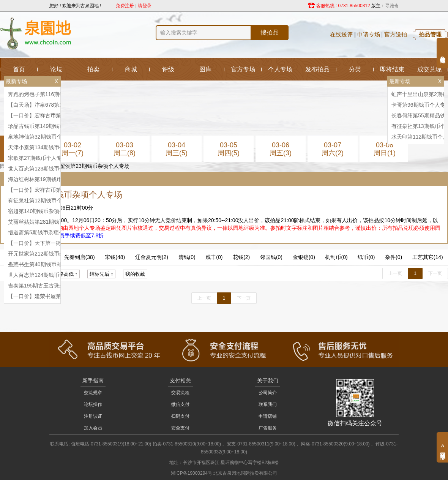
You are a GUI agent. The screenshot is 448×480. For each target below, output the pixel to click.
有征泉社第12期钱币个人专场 (43, 201)
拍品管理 (430, 34)
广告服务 (268, 428)
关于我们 (268, 381)
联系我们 (268, 404)
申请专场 (369, 34)
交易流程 (180, 393)
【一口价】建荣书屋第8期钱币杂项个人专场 (60, 296)
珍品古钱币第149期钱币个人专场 (47, 126)
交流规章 (93, 393)
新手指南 (93, 381)
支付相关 (180, 381)
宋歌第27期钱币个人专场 (38, 158)
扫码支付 (180, 416)
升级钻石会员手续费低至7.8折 (68, 235)
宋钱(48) (115, 257)
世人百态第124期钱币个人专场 (44, 275)
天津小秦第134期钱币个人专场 (44, 147)
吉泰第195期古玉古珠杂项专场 (44, 286)
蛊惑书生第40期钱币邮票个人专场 (48, 264)
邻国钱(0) (271, 257)
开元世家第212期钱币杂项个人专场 (50, 254)
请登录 (145, 6)
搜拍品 (270, 32)
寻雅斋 (392, 6)
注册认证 (93, 416)
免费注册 (125, 6)
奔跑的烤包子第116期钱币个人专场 (50, 94)
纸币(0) (366, 257)
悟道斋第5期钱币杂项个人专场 (44, 232)
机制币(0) (336, 257)
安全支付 (180, 428)
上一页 (395, 273)
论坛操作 (93, 404)
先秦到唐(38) (80, 257)
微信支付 (180, 404)
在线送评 (341, 34)
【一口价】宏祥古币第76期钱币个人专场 (56, 115)
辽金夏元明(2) (152, 257)
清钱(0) (187, 257)
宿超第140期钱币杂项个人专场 (44, 211)
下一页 (435, 273)
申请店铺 (268, 416)
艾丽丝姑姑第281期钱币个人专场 (47, 222)
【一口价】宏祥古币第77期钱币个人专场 (56, 190)
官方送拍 (396, 34)
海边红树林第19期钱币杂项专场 (46, 179)
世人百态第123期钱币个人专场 (44, 169)
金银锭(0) (304, 257)
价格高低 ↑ (66, 274)
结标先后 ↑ (101, 274)
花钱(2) (241, 257)
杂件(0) (394, 257)
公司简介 (268, 393)
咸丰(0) (214, 257)
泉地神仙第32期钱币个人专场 (43, 137)
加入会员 (93, 428)
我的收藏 (135, 274)
